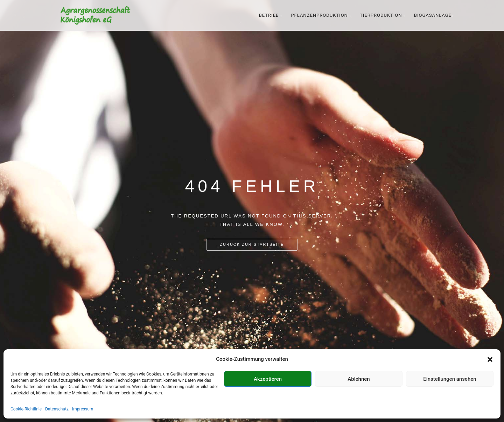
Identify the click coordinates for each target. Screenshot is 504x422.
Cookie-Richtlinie (26, 409)
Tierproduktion (381, 15)
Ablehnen (359, 379)
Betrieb (269, 15)
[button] (490, 359)
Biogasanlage (433, 15)
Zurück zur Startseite (252, 244)
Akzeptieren (268, 379)
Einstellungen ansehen (450, 379)
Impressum (83, 409)
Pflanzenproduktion (319, 15)
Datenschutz (57, 409)
